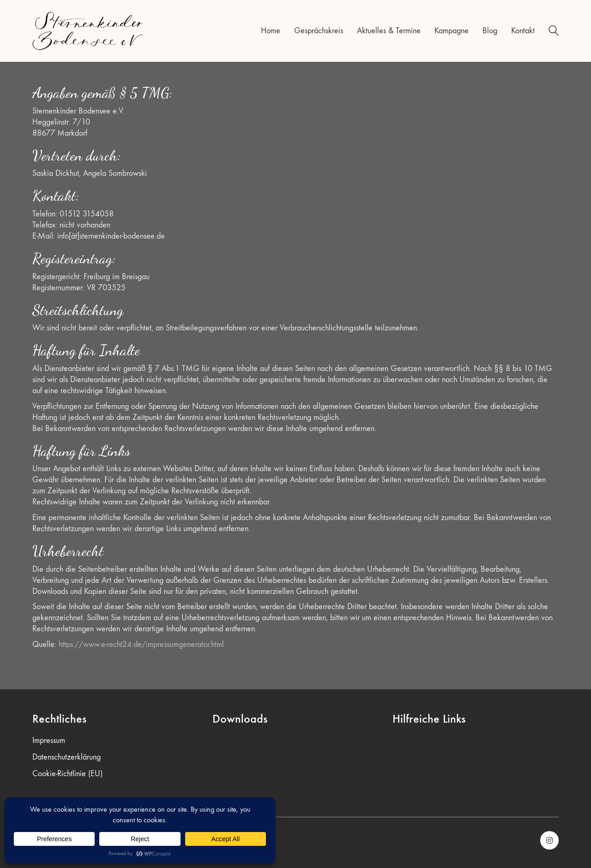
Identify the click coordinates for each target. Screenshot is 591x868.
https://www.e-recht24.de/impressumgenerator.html (141, 644)
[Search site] (554, 32)
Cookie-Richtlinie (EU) (67, 774)
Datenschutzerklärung (66, 757)
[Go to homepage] (88, 31)
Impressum (49, 740)
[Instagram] (549, 840)
